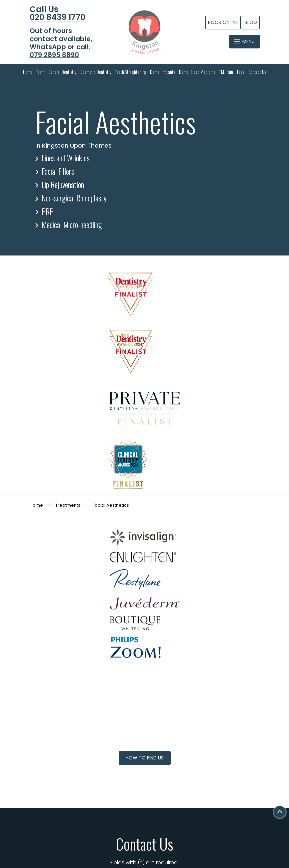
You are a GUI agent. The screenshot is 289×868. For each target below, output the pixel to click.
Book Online (223, 22)
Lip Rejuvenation (63, 185)
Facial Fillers (58, 171)
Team (40, 72)
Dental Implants (162, 72)
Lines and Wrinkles (65, 158)
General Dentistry (62, 72)
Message (195, 646)
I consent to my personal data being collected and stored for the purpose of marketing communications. (196, 691)
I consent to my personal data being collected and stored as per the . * (196, 669)
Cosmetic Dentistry (96, 72)
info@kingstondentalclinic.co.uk (72, 684)
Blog (251, 22)
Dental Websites (146, 847)
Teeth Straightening (131, 72)
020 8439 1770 (57, 17)
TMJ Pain (226, 72)
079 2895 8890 (54, 55)
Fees (241, 72)
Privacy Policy (210, 673)
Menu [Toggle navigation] (244, 41)
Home (28, 72)
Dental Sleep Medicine (197, 72)
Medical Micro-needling (72, 225)
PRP (48, 211)
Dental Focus (150, 853)
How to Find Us (145, 470)
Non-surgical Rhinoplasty (74, 198)
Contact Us (257, 72)
